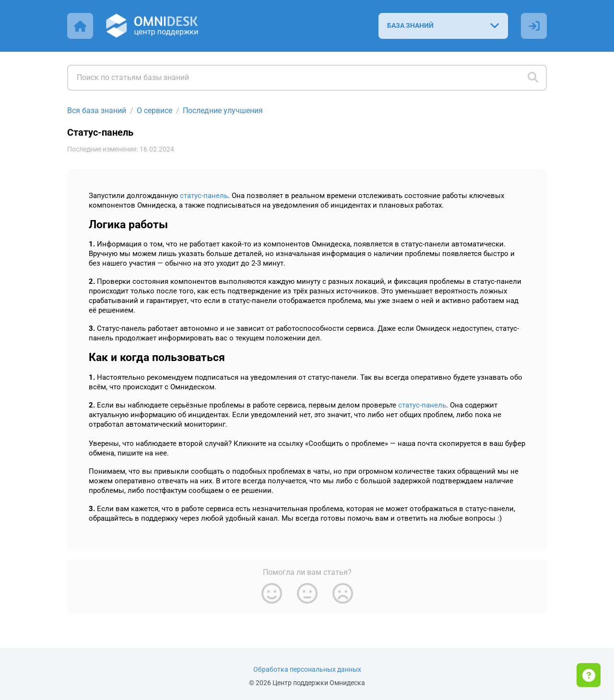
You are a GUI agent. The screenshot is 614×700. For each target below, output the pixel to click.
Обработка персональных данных (307, 670)
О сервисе (154, 111)
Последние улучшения (223, 111)
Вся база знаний (97, 111)
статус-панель (204, 196)
